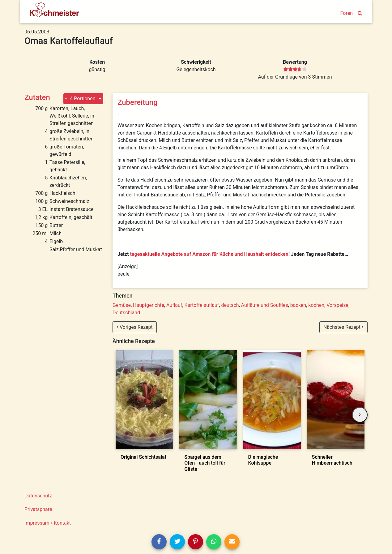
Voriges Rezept (135, 327)
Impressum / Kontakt (48, 523)
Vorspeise (337, 305)
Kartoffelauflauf (202, 305)
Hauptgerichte (149, 305)
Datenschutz (38, 496)
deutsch (230, 305)
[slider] (295, 70)
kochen (316, 305)
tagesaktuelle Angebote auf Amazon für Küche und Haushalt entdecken (209, 254)
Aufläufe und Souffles (265, 305)
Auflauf (174, 305)
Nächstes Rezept (343, 327)
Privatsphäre (38, 509)
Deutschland (126, 313)
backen (298, 305)
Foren (347, 13)
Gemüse (122, 305)
